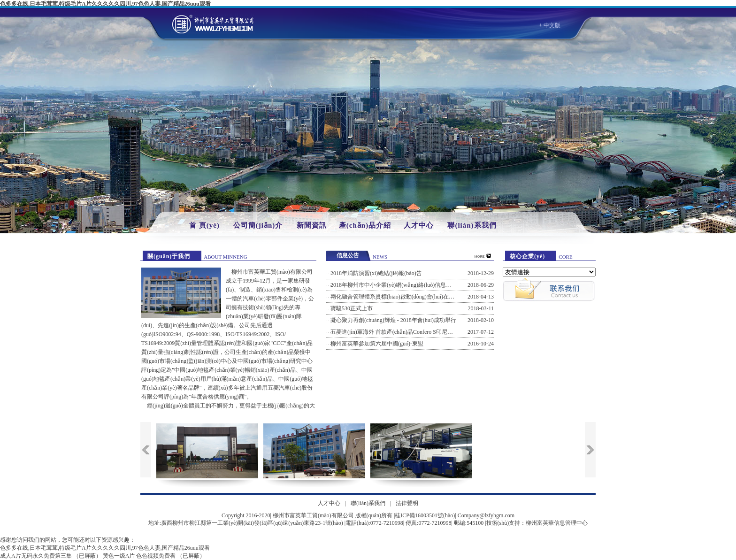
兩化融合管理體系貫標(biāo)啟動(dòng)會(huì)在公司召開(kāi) (406, 297)
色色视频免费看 (156, 556)
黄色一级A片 (119, 556)
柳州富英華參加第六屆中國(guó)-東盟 (377, 344)
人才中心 (419, 225)
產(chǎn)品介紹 (365, 225)
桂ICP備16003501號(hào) (425, 515)
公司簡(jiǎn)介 (258, 225)
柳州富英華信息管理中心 (557, 523)
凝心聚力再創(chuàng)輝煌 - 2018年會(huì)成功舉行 (393, 320)
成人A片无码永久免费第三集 (36, 556)
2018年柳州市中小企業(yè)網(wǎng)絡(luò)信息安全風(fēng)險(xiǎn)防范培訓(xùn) (431, 285)
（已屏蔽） (87, 556)
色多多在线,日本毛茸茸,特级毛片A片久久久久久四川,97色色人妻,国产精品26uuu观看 (105, 4)
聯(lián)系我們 (472, 225)
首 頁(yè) (204, 225)
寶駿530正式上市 (352, 308)
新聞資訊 (312, 225)
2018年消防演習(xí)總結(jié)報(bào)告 (376, 273)
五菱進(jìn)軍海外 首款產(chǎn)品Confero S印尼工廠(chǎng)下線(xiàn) (416, 332)
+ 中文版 (550, 25)
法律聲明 (407, 503)
